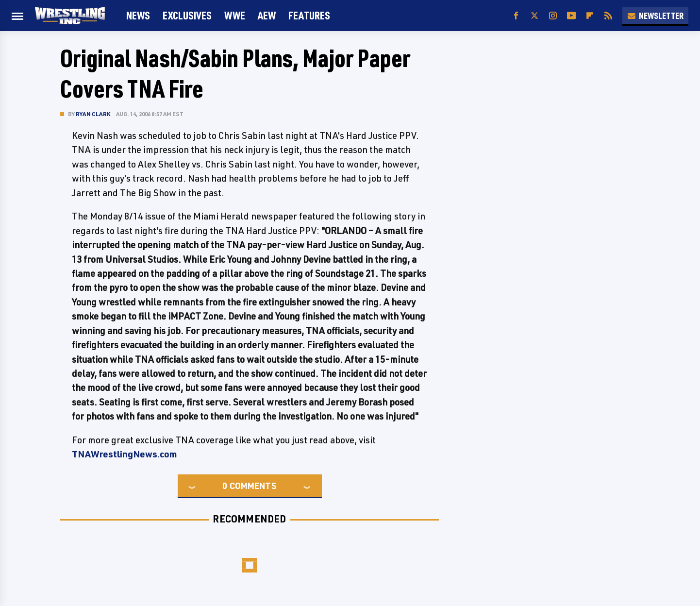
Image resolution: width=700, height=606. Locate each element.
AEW (267, 15)
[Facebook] (516, 16)
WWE (235, 15)
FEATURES (309, 15)
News (138, 15)
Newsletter (655, 16)
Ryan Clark (93, 114)
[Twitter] (534, 16)
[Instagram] (553, 16)
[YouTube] (571, 16)
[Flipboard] (590, 16)
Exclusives (187, 15)
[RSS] (608, 16)
